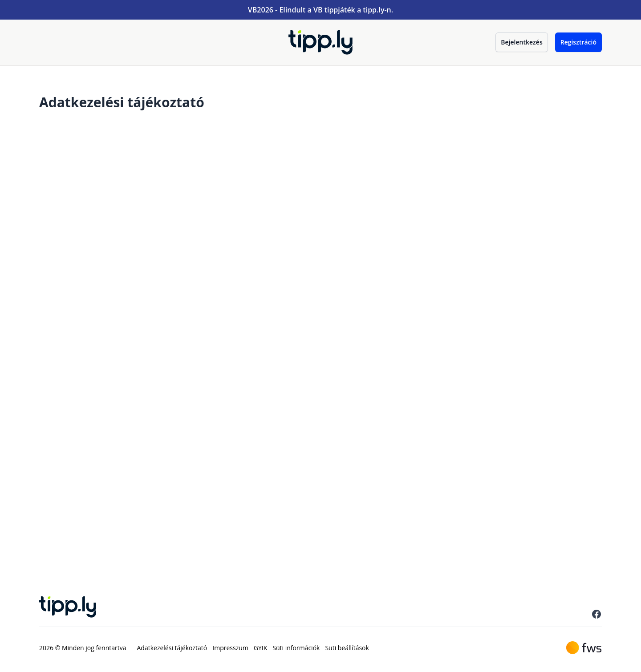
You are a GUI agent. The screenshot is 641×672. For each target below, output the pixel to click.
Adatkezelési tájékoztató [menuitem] (172, 648)
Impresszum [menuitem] (230, 648)
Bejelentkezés (521, 42)
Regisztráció (578, 42)
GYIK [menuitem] (261, 648)
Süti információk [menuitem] (296, 648)
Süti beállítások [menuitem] (347, 648)
